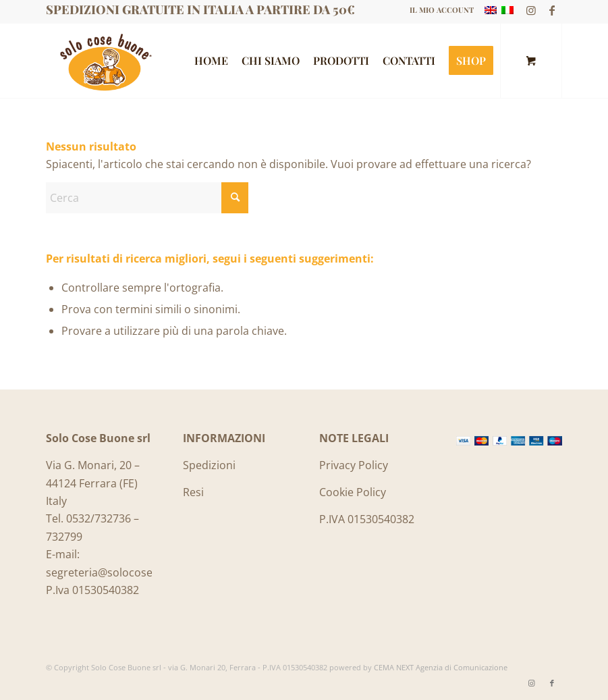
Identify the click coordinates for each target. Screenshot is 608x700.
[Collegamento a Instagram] (531, 10)
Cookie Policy (353, 492)
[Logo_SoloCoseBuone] (104, 61)
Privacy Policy (354, 465)
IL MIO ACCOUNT (442, 10)
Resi (193, 492)
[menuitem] (438, 10)
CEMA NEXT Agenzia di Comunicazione (441, 667)
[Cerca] (147, 198)
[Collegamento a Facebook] (552, 10)
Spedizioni (209, 465)
